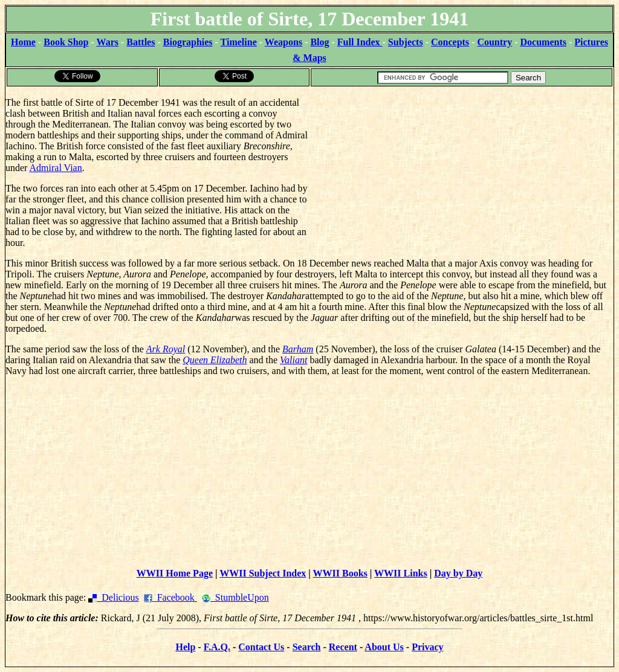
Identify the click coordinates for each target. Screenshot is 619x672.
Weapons (284, 42)
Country (494, 42)
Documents (543, 42)
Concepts (450, 42)
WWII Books (340, 573)
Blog (319, 42)
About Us (384, 647)
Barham (298, 349)
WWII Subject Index (263, 573)
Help (185, 647)
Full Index (360, 42)
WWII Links (401, 573)
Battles (141, 42)
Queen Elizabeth (215, 360)
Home (23, 42)
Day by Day (458, 573)
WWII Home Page (175, 573)
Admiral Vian (56, 168)
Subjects (406, 42)
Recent (343, 647)
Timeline (239, 42)
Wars (108, 42)
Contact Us (261, 647)
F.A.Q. (217, 647)
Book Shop (66, 42)
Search (307, 647)
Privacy (427, 647)
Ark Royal (166, 349)
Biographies (188, 42)
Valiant (293, 360)
